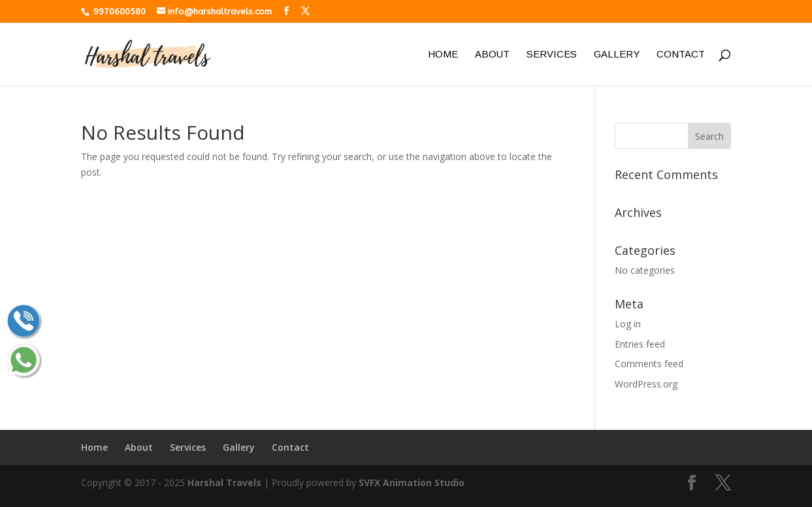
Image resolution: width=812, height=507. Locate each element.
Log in (628, 324)
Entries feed (640, 344)
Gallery (617, 55)
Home (443, 55)
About (492, 55)
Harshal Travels (224, 482)
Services (552, 55)
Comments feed (649, 364)
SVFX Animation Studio (412, 482)
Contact (681, 55)
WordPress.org (646, 384)
